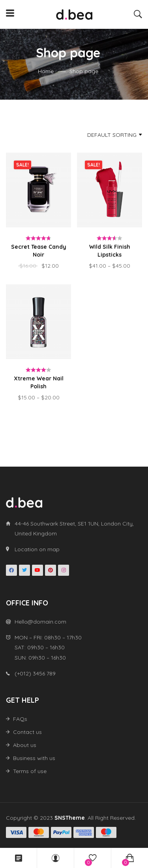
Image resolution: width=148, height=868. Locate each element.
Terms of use (30, 771)
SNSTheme (70, 818)
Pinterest (51, 570)
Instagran (64, 570)
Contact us (27, 732)
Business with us (34, 758)
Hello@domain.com (40, 622)
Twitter (24, 570)
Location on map (37, 549)
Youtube (37, 570)
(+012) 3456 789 (35, 673)
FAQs (20, 719)
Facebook (11, 570)
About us (25, 745)
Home (46, 71)
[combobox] (101, 135)
